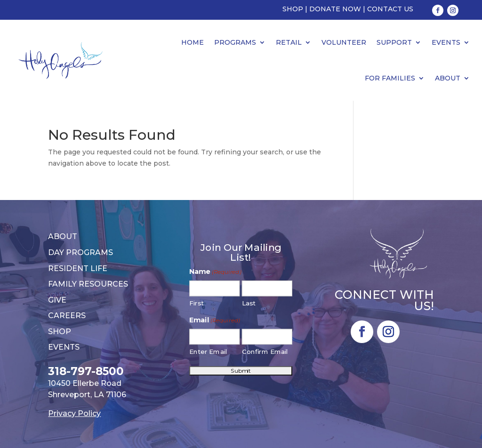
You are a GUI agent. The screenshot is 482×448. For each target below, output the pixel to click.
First (197, 303)
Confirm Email (265, 352)
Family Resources (88, 284)
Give (57, 300)
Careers (67, 316)
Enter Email (209, 352)
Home (193, 42)
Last (249, 303)
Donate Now (335, 9)
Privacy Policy (74, 413)
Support (394, 42)
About (448, 78)
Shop (293, 9)
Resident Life (78, 268)
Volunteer (344, 42)
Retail (289, 42)
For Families (390, 78)
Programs (235, 42)
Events (446, 42)
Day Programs (80, 252)
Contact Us (390, 9)
